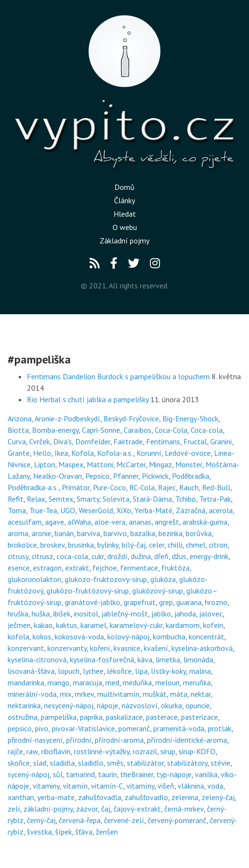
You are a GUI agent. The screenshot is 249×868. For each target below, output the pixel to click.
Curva (17, 441)
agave (55, 522)
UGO (68, 510)
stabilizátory (187, 763)
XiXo (124, 510)
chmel (196, 545)
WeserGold (96, 510)
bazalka (143, 533)
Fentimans (163, 441)
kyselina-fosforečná (102, 659)
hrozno (216, 602)
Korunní (149, 453)
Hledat (125, 214)
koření (100, 648)
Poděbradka (191, 476)
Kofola (83, 453)
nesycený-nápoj (69, 705)
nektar (201, 694)
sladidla (62, 763)
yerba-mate (56, 797)
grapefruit (140, 602)
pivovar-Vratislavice (83, 728)
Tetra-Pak (215, 499)
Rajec (167, 487)
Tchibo (186, 499)
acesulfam (25, 522)
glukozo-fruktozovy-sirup (106, 579)
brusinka (81, 545)
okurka (171, 705)
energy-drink (209, 556)
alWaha (79, 522)
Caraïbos (137, 430)
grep (166, 602)
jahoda (185, 614)
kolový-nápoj (128, 637)
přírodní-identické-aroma (187, 740)
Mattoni (100, 464)
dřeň (161, 556)
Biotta (18, 430)
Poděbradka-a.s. (33, 487)
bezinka (170, 533)
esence (19, 568)
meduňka (137, 682)
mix (66, 694)
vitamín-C (107, 786)
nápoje (108, 705)
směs (115, 763)
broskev (52, 545)
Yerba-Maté (153, 510)
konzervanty (67, 648)
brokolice (22, 545)
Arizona (20, 418)
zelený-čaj (218, 797)
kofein (213, 625)
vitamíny (140, 786)
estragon (47, 568)
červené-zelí (124, 820)
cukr (98, 556)
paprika (91, 717)
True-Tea (43, 510)
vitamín (75, 786)
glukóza (163, 579)
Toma (17, 510)
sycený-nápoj (28, 774)
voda (215, 786)
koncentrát (206, 637)
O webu (125, 227)
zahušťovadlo (146, 797)
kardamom (183, 625)
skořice (19, 763)
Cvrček (40, 441)
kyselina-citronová (37, 659)
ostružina (23, 717)
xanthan (21, 797)
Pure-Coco (109, 487)
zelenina (185, 797)
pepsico (20, 728)
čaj (106, 809)
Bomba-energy (55, 430)
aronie (41, 533)
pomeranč (134, 728)
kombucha (169, 637)
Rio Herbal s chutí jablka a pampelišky (88, 399)
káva (145, 659)
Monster (189, 464)
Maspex (71, 464)
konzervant (26, 648)
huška (41, 614)
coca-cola (72, 556)
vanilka (206, 774)
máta (179, 694)
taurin (108, 774)
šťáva (84, 832)
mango (58, 682)
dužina (141, 556)
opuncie (198, 705)
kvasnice (127, 648)
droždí (117, 556)
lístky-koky (168, 671)
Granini (221, 441)
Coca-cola (207, 430)
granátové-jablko (92, 602)
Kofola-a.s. (115, 453)
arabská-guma (205, 522)
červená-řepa (80, 820)
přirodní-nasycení (35, 740)
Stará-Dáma (152, 499)
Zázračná (191, 510)
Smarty (88, 499)
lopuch (69, 671)
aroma (18, 533)
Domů (124, 187)
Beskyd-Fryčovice (131, 418)
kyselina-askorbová (202, 648)
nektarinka (24, 705)
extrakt (77, 568)
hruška (18, 614)
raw (32, 751)
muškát (155, 694)
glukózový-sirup (158, 591)
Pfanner (126, 476)
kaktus (67, 625)
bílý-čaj (134, 545)
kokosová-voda (79, 637)
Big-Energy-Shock (190, 418)
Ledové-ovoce (188, 453)
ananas (140, 522)
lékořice (119, 671)
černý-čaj (41, 820)
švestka (39, 832)
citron (218, 545)
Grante (19, 453)
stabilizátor (145, 763)
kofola (18, 637)
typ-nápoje (174, 774)
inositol (86, 614)
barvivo (115, 533)
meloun (167, 682)
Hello (42, 453)
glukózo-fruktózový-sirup (88, 591)
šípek (63, 832)
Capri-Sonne (101, 430)
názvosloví (140, 705)
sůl (58, 774)
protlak (220, 728)
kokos (42, 637)
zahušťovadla (100, 797)
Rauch (189, 487)
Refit (16, 499)
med (112, 682)
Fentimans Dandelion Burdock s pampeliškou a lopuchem (118, 376)
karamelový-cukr (136, 625)
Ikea (61, 453)
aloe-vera (110, 522)
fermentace (139, 568)
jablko (161, 614)
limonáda (198, 659)
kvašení (156, 648)
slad (40, 763)
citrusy (18, 556)
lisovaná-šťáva (31, 671)
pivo (42, 728)
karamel (93, 625)
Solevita (116, 499)
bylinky (108, 545)
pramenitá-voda (179, 728)
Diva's (62, 441)
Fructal (195, 441)
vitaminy (46, 786)
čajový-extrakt (137, 809)
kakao (43, 625)
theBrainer (137, 774)
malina (200, 671)
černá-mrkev (184, 809)
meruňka (197, 682)
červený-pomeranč (177, 820)
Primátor (76, 487)
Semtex (61, 499)
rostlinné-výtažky (102, 751)
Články (124, 200)
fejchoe (105, 568)
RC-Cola (142, 487)
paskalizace (124, 717)
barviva (89, 533)
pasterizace (199, 717)
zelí (14, 809)
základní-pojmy (48, 809)
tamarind (80, 774)
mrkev (84, 694)
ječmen (19, 625)
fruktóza (175, 568)
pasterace (162, 717)
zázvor (87, 809)
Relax (36, 499)
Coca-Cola (171, 430)
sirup (168, 751)
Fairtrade (128, 441)
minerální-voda (32, 694)
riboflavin (56, 751)
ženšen (107, 832)
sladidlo (91, 763)
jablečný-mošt (125, 614)
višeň (166, 786)
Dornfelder (93, 441)
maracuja (87, 682)
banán (64, 533)
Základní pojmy (124, 241)
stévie (221, 763)
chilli (175, 545)
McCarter (131, 464)
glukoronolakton (34, 579)
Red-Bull (216, 487)
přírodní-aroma (119, 740)
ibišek (62, 614)
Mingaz (160, 464)
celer (157, 545)
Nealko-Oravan (57, 476)
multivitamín (118, 694)
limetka (168, 659)
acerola (221, 510)
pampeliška (59, 717)
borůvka (199, 533)
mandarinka (26, 682)
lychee (93, 671)
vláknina (191, 786)
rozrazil (145, 751)
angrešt (167, 522)
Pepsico (97, 476)
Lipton (45, 464)
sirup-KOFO (197, 751)
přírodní (79, 740)
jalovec (211, 614)
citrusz (42, 556)
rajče (15, 751)
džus (179, 556)
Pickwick (155, 476)
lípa (141, 671)
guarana (189, 602)
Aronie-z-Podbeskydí (67, 418)
